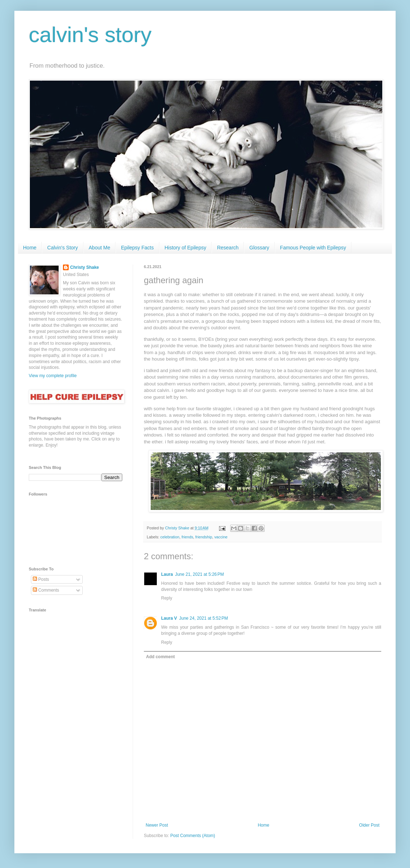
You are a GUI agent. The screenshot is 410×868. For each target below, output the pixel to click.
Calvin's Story (62, 248)
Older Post (369, 825)
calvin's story (90, 35)
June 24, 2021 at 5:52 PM (204, 618)
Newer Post (157, 825)
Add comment (160, 657)
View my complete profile (53, 376)
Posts (41, 579)
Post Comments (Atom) (193, 836)
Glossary (259, 248)
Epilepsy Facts (137, 248)
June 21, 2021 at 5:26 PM (200, 574)
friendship (204, 537)
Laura (167, 574)
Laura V (169, 618)
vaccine (221, 537)
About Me (100, 248)
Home (30, 248)
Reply (167, 598)
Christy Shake (85, 267)
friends (187, 537)
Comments (46, 590)
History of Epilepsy (186, 248)
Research (228, 248)
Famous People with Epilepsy (313, 248)
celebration (170, 537)
